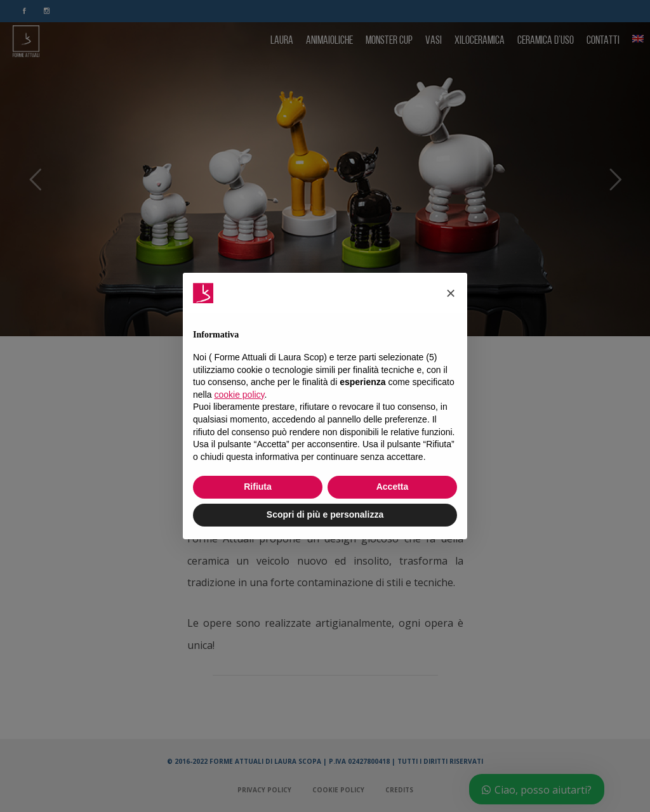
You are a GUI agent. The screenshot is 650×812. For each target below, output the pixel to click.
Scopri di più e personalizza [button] (325, 514)
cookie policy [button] (239, 395)
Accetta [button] (393, 487)
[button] (451, 293)
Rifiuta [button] (258, 487)
